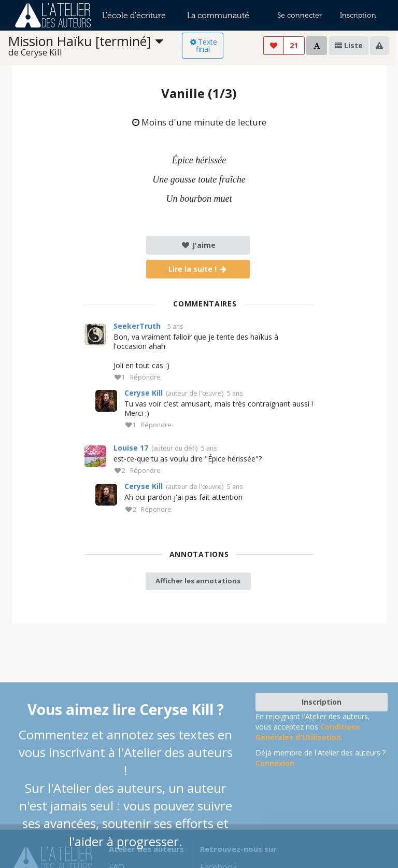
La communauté (218, 15)
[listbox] (95, 46)
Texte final (203, 45)
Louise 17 (131, 448)
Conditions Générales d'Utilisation (308, 732)
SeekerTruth (137, 326)
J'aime (198, 245)
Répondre (145, 378)
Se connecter (300, 15)
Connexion (275, 763)
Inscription (358, 15)
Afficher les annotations (198, 581)
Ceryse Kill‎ (144, 393)
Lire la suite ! (198, 269)
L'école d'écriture (134, 15)
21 (294, 45)
